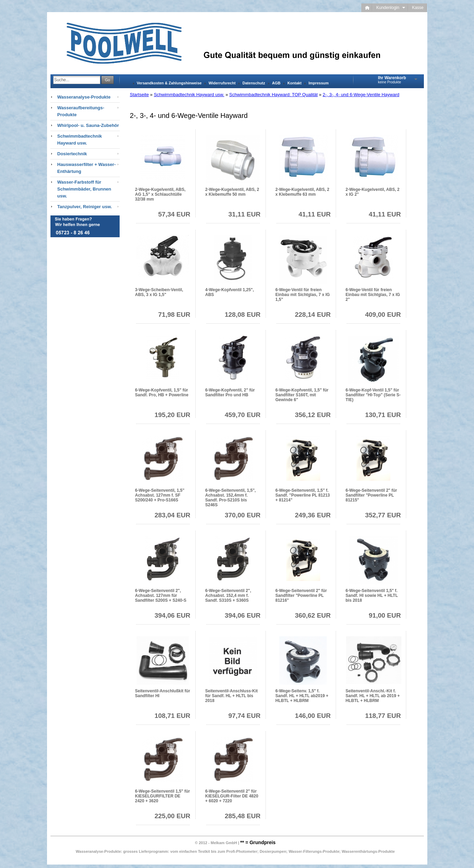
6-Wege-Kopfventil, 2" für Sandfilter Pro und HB (230, 393)
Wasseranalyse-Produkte (84, 97)
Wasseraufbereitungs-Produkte (81, 111)
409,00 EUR (383, 315)
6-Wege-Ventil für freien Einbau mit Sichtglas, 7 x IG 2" (373, 295)
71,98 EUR (174, 315)
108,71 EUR (173, 716)
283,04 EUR (173, 515)
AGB (276, 83)
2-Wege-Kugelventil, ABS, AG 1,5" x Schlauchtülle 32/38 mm (160, 194)
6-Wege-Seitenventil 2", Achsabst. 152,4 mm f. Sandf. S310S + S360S (228, 595)
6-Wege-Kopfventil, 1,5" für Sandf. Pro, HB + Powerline (162, 393)
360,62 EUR (313, 615)
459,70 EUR (243, 415)
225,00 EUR (173, 816)
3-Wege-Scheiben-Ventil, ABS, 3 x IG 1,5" (159, 292)
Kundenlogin (391, 8)
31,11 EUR (245, 214)
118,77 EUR (383, 716)
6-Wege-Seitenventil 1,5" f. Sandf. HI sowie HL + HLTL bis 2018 (372, 595)
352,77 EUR (383, 515)
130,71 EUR (383, 415)
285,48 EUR (243, 816)
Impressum (319, 83)
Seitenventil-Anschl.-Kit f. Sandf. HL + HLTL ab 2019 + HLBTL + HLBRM (373, 696)
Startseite (140, 95)
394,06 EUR (173, 615)
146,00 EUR (313, 716)
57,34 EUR (174, 214)
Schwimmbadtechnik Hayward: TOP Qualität (273, 95)
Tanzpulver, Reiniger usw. (85, 207)
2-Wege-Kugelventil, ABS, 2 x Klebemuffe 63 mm (303, 192)
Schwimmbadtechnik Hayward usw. (189, 95)
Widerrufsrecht (222, 83)
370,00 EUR (243, 515)
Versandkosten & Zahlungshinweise (169, 83)
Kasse (418, 8)
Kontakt (294, 83)
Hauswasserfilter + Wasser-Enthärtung (87, 168)
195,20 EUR (173, 415)
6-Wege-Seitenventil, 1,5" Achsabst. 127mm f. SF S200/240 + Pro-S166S (160, 495)
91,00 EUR (385, 615)
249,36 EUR (313, 515)
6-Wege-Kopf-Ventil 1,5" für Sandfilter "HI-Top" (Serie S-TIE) (373, 395)
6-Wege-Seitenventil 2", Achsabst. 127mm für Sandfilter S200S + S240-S (161, 595)
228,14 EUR (313, 315)
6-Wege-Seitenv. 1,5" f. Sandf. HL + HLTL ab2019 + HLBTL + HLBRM (302, 696)
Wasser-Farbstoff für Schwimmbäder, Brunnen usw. (84, 189)
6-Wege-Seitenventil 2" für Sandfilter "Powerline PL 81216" (301, 595)
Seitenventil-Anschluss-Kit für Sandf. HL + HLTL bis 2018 (232, 696)
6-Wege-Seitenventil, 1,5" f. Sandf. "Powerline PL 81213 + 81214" (303, 495)
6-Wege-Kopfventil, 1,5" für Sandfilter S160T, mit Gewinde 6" (302, 395)
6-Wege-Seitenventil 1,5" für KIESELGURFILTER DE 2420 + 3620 (163, 796)
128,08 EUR (243, 315)
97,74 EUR (245, 716)
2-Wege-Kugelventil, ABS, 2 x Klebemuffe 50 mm (232, 192)
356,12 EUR (313, 415)
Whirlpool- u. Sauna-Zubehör (88, 125)
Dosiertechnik (72, 154)
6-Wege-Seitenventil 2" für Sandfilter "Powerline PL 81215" (371, 495)
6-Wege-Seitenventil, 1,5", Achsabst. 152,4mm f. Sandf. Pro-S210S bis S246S (231, 498)
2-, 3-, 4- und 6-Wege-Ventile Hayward (361, 95)
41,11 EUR (315, 214)
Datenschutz (254, 83)
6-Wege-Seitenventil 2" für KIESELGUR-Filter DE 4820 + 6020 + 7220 (232, 796)
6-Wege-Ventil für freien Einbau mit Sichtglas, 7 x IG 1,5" (303, 295)
